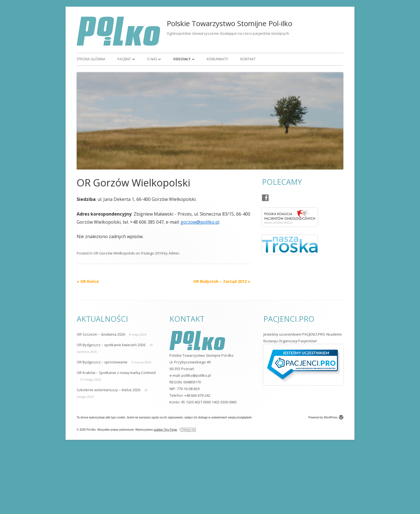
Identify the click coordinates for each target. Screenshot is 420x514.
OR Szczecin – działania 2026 (101, 334)
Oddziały (182, 59)
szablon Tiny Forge (165, 430)
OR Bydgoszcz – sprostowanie (102, 362)
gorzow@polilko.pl (200, 222)
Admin (174, 253)
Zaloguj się (188, 430)
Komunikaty (217, 59)
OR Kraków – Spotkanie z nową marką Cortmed (116, 373)
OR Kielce (88, 281)
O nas (152, 59)
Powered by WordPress (326, 417)
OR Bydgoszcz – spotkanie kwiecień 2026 (111, 345)
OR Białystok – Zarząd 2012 (222, 281)
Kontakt (248, 59)
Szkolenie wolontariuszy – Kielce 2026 (108, 390)
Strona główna (91, 59)
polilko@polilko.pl (196, 375)
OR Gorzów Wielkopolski (114, 253)
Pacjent (124, 59)
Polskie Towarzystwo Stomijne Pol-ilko (229, 23)
